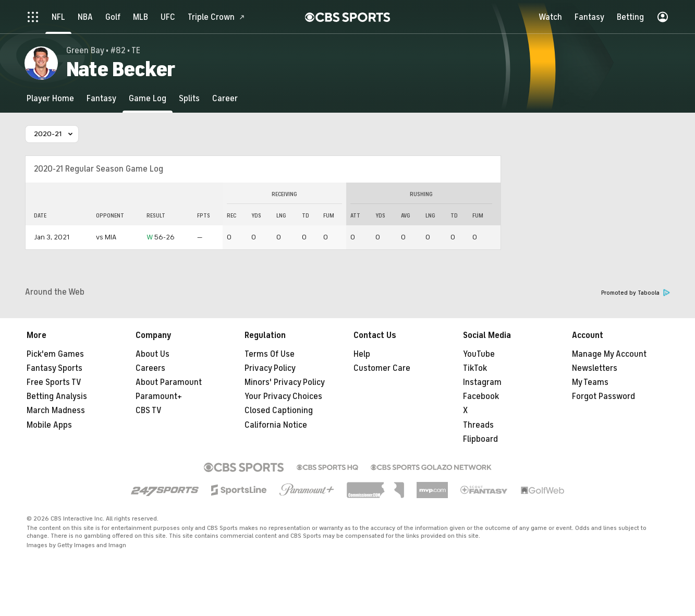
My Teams (590, 382)
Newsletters (595, 368)
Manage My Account (609, 354)
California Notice (276, 425)
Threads (478, 425)
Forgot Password (603, 396)
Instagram (482, 382)
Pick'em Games (55, 354)
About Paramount (169, 382)
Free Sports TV (54, 382)
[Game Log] (148, 98)
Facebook (481, 396)
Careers (150, 368)
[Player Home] (50, 98)
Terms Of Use (270, 354)
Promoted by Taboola (636, 293)
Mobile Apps (49, 425)
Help (362, 354)
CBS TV (149, 410)
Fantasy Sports (54, 368)
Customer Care (382, 368)
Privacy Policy (270, 368)
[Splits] (189, 98)
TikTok (475, 368)
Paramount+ (159, 396)
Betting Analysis (57, 396)
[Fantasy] (101, 98)
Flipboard (480, 439)
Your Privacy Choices (283, 396)
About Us (153, 354)
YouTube (479, 354)
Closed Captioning (279, 410)
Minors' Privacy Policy (285, 382)
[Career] (225, 98)
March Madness (56, 410)
